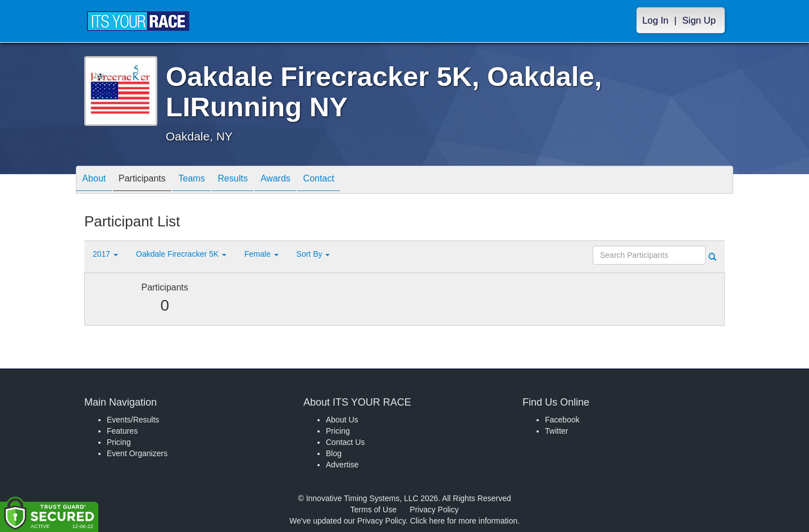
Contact (356, 181)
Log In (655, 21)
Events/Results (133, 420)
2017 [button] (105, 254)
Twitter (556, 431)
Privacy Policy (434, 510)
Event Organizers (137, 453)
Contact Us (345, 442)
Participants (152, 181)
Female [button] (262, 254)
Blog (334, 453)
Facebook (562, 420)
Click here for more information (464, 521)
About (97, 181)
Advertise (342, 465)
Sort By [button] (313, 254)
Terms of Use (374, 510)
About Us (342, 420)
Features (122, 431)
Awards (306, 181)
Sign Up (699, 21)
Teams (209, 181)
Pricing (119, 442)
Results (256, 181)
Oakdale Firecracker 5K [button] (181, 254)
